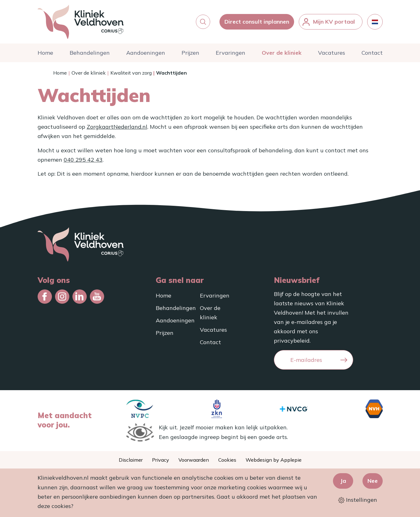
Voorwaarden (194, 460)
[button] (203, 22)
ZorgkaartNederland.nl (117, 127)
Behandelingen (90, 53)
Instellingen (358, 500)
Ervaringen (231, 53)
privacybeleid (292, 341)
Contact (372, 53)
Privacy (161, 460)
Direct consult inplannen (257, 22)
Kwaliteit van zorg (131, 73)
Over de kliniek (282, 53)
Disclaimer (131, 460)
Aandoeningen (146, 53)
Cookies (227, 460)
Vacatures (332, 53)
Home (45, 53)
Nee (373, 481)
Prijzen (190, 53)
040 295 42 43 (83, 160)
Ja (343, 481)
